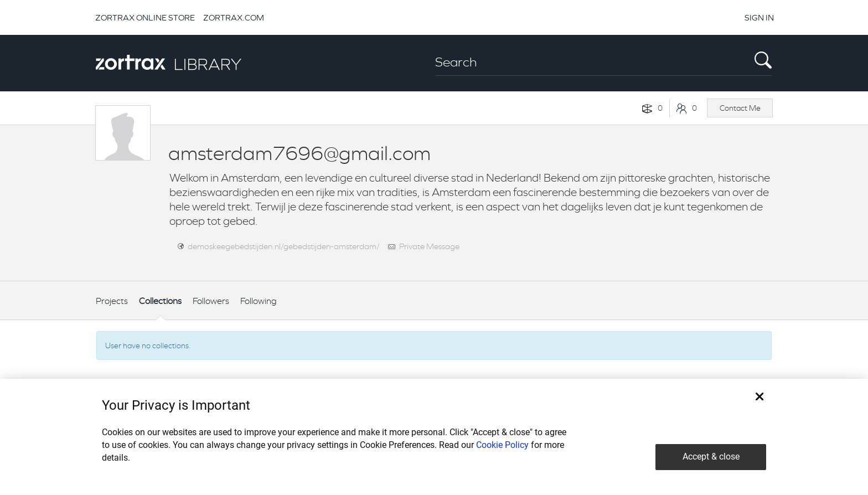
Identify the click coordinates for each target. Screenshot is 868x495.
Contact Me (740, 108)
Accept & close (711, 457)
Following (259, 301)
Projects (112, 301)
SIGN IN (759, 17)
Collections (160, 301)
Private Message (429, 246)
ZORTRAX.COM (234, 17)
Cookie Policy (502, 445)
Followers (211, 301)
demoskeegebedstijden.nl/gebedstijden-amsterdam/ (284, 246)
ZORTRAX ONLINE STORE (145, 17)
